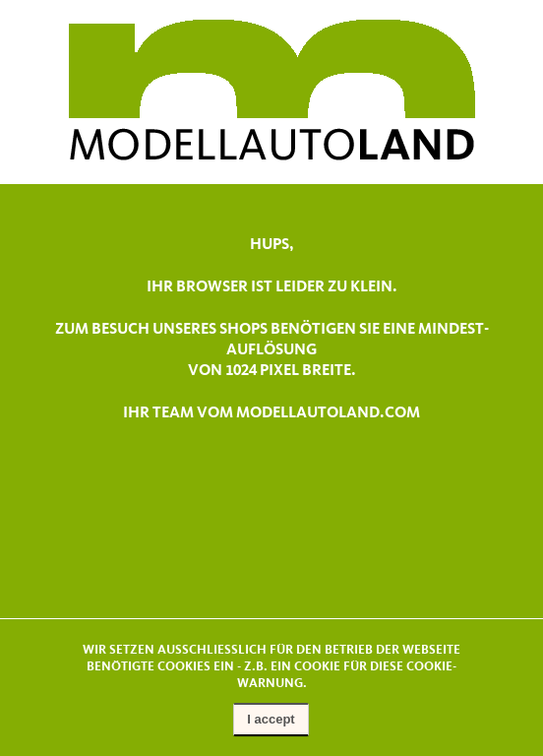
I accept (271, 719)
